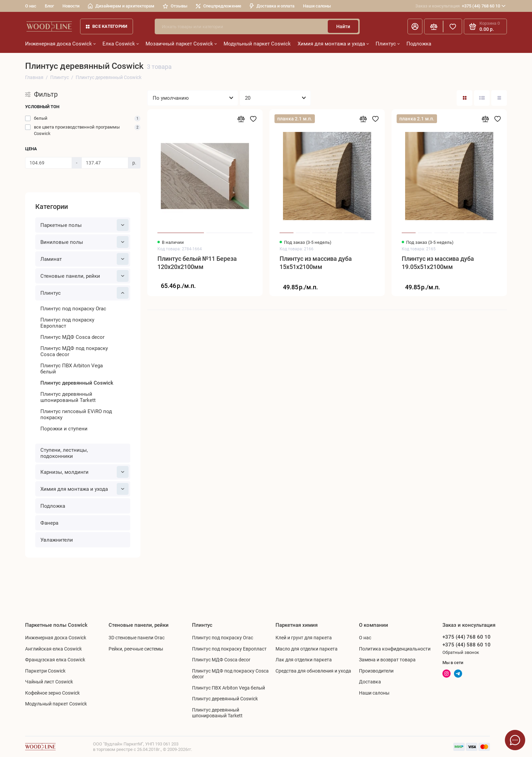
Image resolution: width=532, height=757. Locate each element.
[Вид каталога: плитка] (464, 98)
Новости (71, 6)
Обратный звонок (461, 652)
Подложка (419, 44)
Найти (343, 26)
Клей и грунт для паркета (304, 638)
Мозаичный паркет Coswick (181, 44)
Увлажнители (57, 540)
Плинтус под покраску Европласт (67, 323)
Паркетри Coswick (45, 671)
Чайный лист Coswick (49, 682)
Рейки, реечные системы (136, 649)
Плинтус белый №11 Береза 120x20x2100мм (197, 263)
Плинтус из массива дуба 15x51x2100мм (316, 263)
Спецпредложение (218, 6)
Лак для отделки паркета (304, 660)
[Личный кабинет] (415, 26)
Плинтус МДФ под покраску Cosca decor (74, 351)
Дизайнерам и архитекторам (121, 6)
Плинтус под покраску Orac (73, 309)
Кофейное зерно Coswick (52, 693)
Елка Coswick (121, 44)
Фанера (49, 523)
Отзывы (175, 6)
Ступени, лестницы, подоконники (64, 453)
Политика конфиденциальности (395, 649)
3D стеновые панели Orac (137, 638)
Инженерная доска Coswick (60, 44)
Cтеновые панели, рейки (84, 276)
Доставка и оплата (272, 6)
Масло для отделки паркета (307, 649)
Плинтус (388, 44)
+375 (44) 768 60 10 (460, 6)
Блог (49, 6)
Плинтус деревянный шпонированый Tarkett (68, 397)
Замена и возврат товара (387, 660)
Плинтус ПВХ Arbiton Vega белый (72, 369)
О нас (31, 6)
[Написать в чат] (515, 740)
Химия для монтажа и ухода (333, 44)
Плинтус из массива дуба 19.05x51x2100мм (438, 263)
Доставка (370, 682)
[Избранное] (453, 26)
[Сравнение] (434, 26)
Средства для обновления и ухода (313, 671)
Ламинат (84, 259)
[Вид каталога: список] (482, 98)
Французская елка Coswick (55, 660)
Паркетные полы (84, 225)
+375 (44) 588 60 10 (467, 645)
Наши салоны (317, 6)
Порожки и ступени (64, 429)
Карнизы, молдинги (84, 472)
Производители (376, 671)
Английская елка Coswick (53, 649)
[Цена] (49, 163)
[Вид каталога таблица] (499, 98)
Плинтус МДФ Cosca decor (72, 337)
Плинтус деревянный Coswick (77, 383)
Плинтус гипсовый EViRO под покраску (76, 414)
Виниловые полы (84, 242)
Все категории (107, 26)
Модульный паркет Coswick (257, 44)
